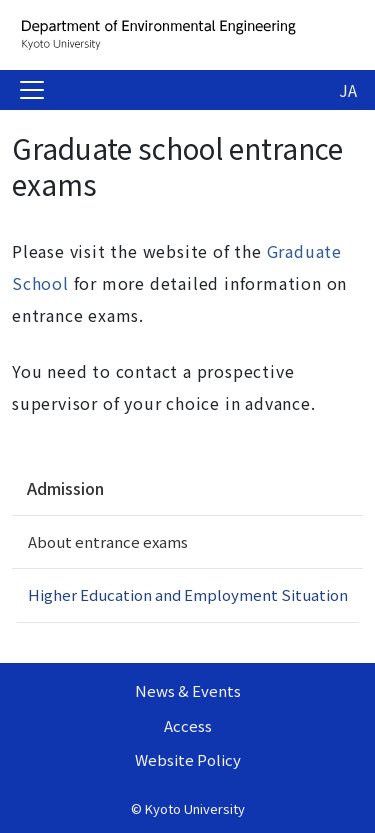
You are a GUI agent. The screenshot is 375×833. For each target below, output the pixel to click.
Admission (65, 488)
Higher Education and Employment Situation (188, 594)
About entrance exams (108, 541)
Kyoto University (195, 808)
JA (348, 90)
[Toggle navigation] (32, 90)
